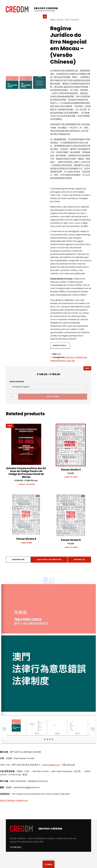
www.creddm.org (51, 765)
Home (52, 20)
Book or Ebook (17, 382)
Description (18, 560)
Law (67, 20)
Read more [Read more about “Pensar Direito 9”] (27, 543)
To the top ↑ (16, 847)
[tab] (18, 560)
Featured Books (58, 361)
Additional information (49, 560)
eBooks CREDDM (46, 8)
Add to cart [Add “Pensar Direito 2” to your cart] (72, 477)
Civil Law (74, 20)
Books (60, 20)
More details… (60, 345)
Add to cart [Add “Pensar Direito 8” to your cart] (72, 547)
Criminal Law (81, 357)
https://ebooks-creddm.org (14, 800)
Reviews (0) (79, 560)
